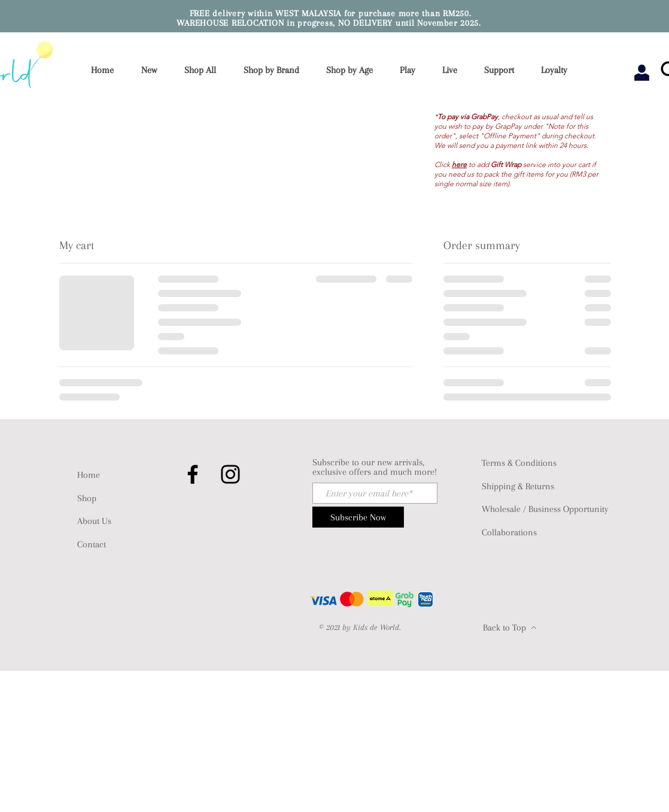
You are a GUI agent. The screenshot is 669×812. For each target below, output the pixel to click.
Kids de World (376, 627)
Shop (87, 498)
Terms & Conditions (519, 463)
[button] (275, 70)
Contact (92, 544)
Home (89, 475)
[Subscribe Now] (358, 517)
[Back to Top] (510, 628)
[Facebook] (193, 474)
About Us (94, 521)
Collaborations (509, 532)
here (459, 164)
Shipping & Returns (518, 486)
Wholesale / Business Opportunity (545, 509)
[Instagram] (230, 474)
